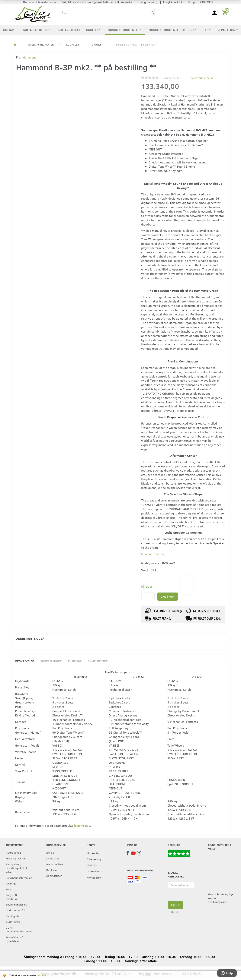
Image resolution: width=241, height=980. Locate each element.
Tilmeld (176, 905)
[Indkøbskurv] (225, 12)
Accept (42, 975)
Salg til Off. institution (13, 897)
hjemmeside (82, 825)
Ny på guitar (13, 916)
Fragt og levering (16, 858)
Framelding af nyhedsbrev (14, 939)
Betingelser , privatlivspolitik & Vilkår (17, 868)
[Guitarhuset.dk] (32, 14)
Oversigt (11, 883)
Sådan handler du (16, 904)
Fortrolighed (13, 853)
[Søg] (153, 12)
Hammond (30, 57)
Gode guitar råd (15, 910)
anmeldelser (171, 78)
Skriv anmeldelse (202, 78)
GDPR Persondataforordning (18, 929)
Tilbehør (75, 661)
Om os (50, 853)
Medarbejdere (55, 864)
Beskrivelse (25, 661)
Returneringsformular (18, 878)
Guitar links (13, 922)
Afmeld (175, 912)
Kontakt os (53, 858)
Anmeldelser (98, 661)
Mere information (153, 554)
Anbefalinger (51, 661)
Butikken (51, 870)
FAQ (8, 889)
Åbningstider (54, 876)
